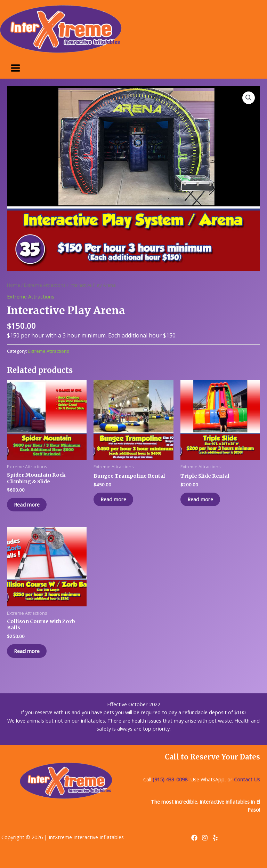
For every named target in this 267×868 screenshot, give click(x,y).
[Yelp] (215, 838)
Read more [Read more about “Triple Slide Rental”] (200, 499)
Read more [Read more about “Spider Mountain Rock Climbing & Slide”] (27, 504)
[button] (249, 98)
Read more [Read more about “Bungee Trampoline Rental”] (113, 499)
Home (14, 285)
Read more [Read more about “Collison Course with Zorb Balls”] (27, 651)
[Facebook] (194, 838)
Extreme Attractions (45, 285)
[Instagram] (205, 838)
